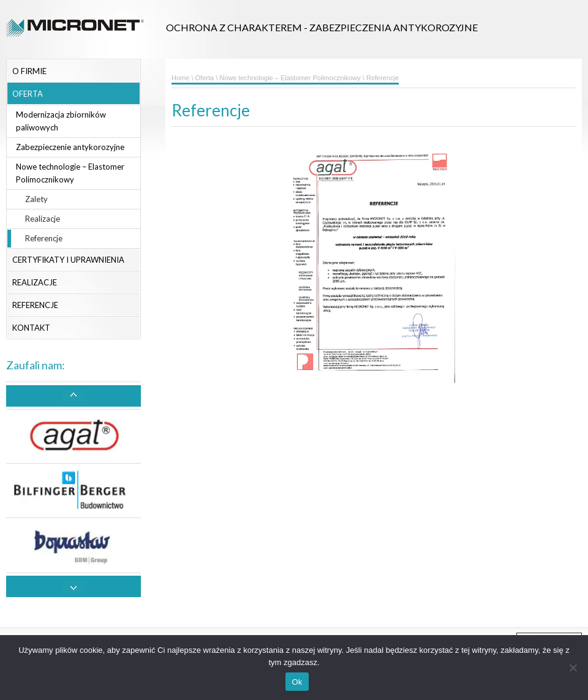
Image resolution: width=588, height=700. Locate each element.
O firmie (29, 71)
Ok (297, 682)
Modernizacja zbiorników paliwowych (61, 121)
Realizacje (43, 219)
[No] (573, 668)
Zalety (36, 199)
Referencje (44, 238)
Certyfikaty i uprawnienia (68, 260)
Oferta (28, 94)
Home (180, 78)
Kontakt (31, 328)
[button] (73, 396)
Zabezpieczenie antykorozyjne (70, 147)
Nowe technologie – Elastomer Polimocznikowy (70, 173)
